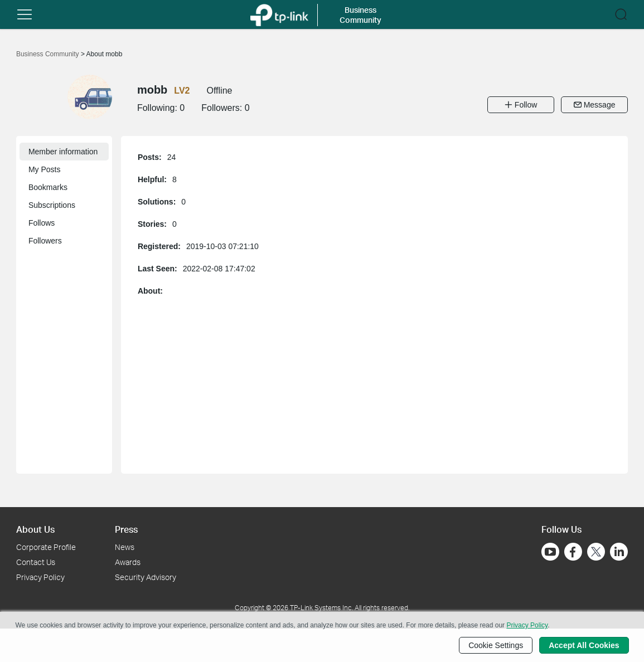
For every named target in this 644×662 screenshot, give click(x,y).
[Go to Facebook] (573, 552)
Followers (45, 241)
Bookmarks (48, 187)
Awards (128, 562)
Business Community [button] (360, 15)
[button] (25, 14)
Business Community (49, 54)
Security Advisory (146, 577)
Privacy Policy (40, 577)
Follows (42, 223)
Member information (63, 152)
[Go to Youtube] (550, 552)
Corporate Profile (46, 547)
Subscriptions (52, 205)
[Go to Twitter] (596, 553)
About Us (35, 529)
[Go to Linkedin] (619, 552)
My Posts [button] (45, 169)
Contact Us (36, 562)
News (125, 547)
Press (126, 529)
